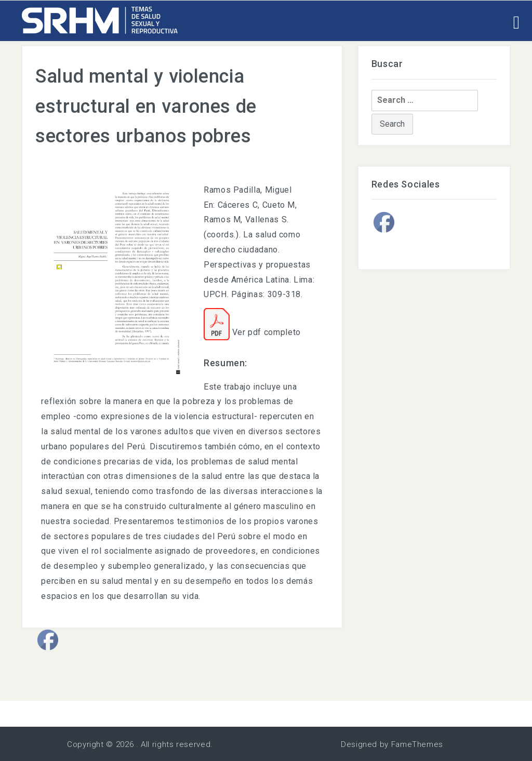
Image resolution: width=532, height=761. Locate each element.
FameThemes (417, 744)
